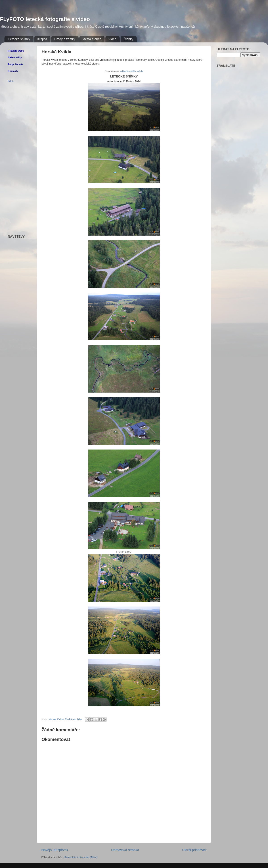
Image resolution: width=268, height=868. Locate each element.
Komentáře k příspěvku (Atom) (81, 857)
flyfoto (11, 81)
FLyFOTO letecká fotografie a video (45, 19)
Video (113, 39)
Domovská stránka (125, 850)
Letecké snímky (19, 39)
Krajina (42, 39)
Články (129, 39)
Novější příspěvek (55, 850)
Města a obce (92, 39)
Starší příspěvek (194, 850)
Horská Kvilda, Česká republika (65, 719)
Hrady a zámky (65, 39)
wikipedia (125, 71)
